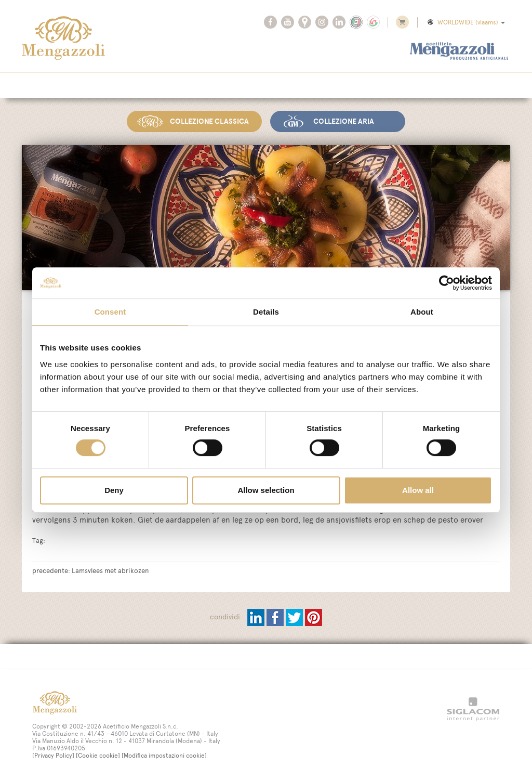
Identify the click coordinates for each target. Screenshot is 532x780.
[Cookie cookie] (98, 756)
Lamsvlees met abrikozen (110, 570)
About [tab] (422, 312)
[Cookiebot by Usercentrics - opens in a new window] (447, 283)
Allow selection (266, 490)
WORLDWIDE (465, 22)
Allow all (418, 490)
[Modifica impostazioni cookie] (164, 756)
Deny (114, 490)
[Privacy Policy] (53, 756)
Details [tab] (266, 312)
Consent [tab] (110, 312)
